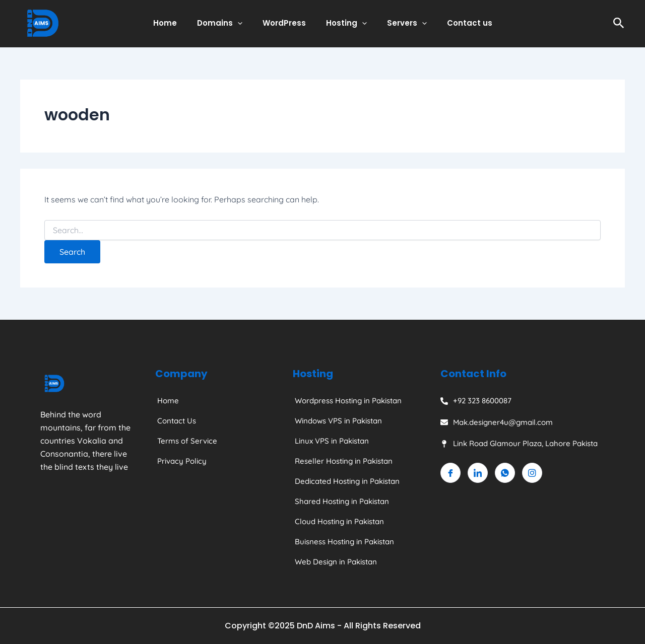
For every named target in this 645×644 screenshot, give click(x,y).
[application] (245, 23)
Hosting (344, 23)
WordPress (287, 23)
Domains (227, 23)
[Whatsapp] (505, 473)
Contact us (457, 23)
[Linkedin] (478, 473)
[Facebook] (450, 473)
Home (178, 23)
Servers (399, 23)
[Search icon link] (619, 23)
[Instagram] (532, 473)
